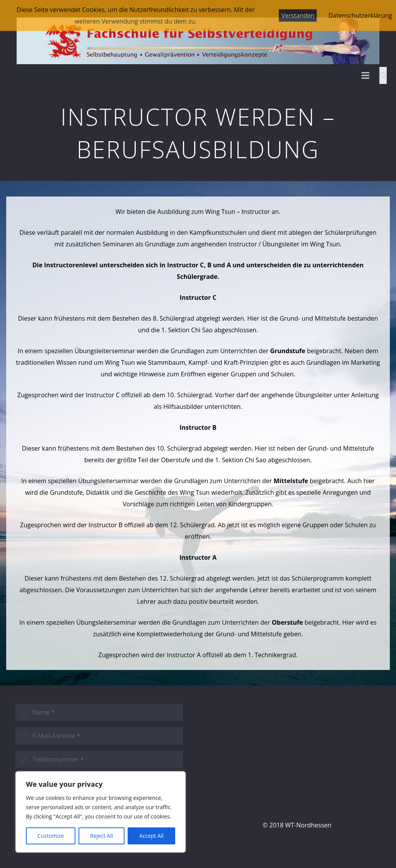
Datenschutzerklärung (360, 15)
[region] (101, 812)
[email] (99, 736)
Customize (51, 836)
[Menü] (365, 75)
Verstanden (298, 15)
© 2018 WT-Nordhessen (297, 825)
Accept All (151, 836)
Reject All (102, 836)
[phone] (99, 759)
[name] (99, 712)
